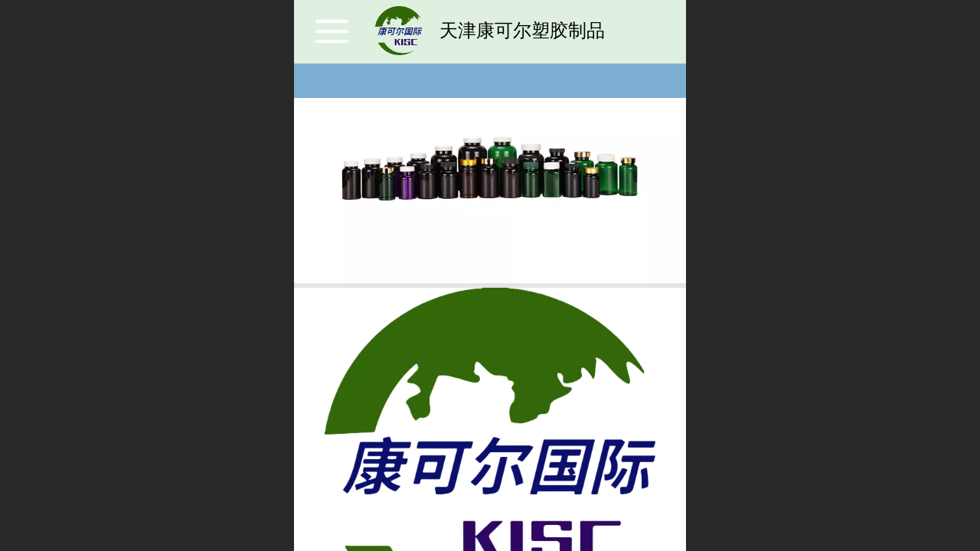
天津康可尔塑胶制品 (522, 30)
